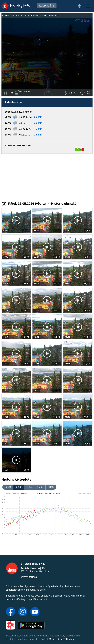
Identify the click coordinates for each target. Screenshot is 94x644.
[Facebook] (11, 612)
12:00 (29, 487)
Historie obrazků (64, 204)
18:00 (51, 487)
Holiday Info (13, 4)
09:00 (19, 487)
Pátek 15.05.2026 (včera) (29, 204)
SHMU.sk (54, 639)
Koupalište (47, 6)
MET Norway (67, 639)
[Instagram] (23, 612)
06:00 (8, 487)
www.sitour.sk (29, 577)
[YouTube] (35, 612)
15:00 (40, 487)
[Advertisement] (47, 176)
